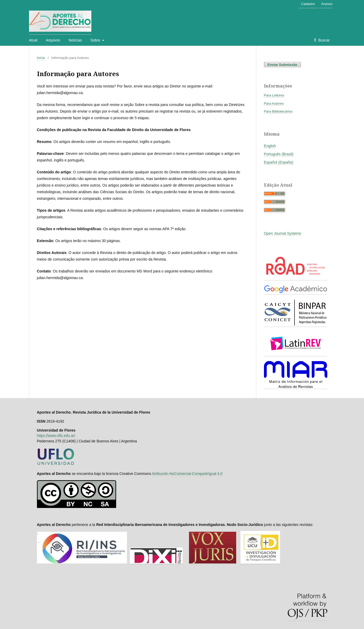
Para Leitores (274, 95)
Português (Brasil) (279, 154)
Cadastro (308, 4)
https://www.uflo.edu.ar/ (56, 436)
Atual (33, 40)
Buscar (323, 40)
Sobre (96, 40)
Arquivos (53, 40)
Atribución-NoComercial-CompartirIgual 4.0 (187, 474)
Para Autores (274, 103)
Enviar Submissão (283, 65)
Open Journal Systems (283, 233)
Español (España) (279, 162)
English (270, 146)
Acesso (327, 4)
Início (41, 58)
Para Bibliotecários (278, 111)
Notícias (75, 40)
